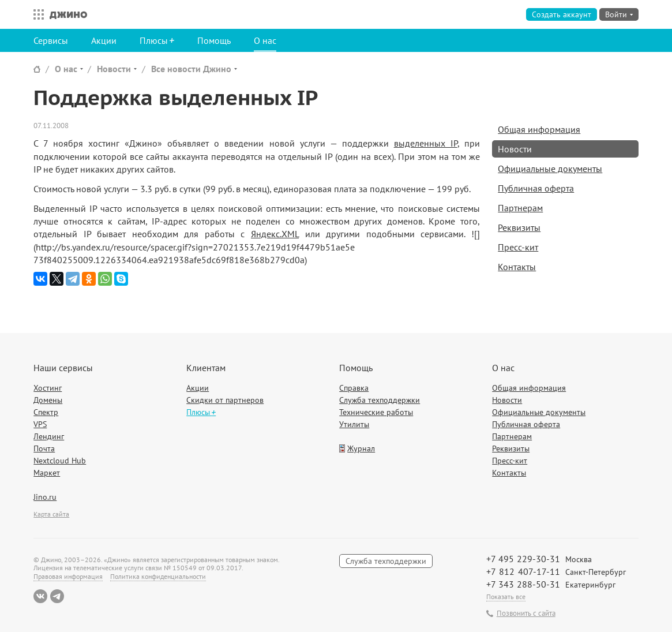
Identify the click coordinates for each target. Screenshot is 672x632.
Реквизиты (519, 227)
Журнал (361, 448)
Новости (114, 69)
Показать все (506, 597)
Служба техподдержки (380, 400)
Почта (44, 448)
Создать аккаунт (562, 14)
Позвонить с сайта (526, 614)
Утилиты (354, 424)
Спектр (46, 412)
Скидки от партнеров (225, 400)
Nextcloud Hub (60, 461)
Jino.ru (45, 497)
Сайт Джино (37, 69)
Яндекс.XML (275, 234)
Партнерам (520, 208)
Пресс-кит (518, 247)
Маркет (47, 473)
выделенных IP (426, 143)
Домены (48, 400)
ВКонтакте (40, 596)
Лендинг (49, 436)
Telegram (57, 596)
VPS (40, 424)
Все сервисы (36, 14)
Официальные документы (550, 169)
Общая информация (539, 129)
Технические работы (376, 412)
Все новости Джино (191, 69)
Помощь (214, 40)
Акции (104, 40)
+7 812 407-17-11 (523, 571)
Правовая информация (68, 576)
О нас (265, 40)
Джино (68, 14)
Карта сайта (51, 514)
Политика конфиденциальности (158, 576)
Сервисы (51, 40)
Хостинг (48, 388)
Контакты (517, 267)
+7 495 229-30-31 (523, 559)
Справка (354, 388)
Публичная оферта (536, 188)
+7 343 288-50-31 (523, 584)
